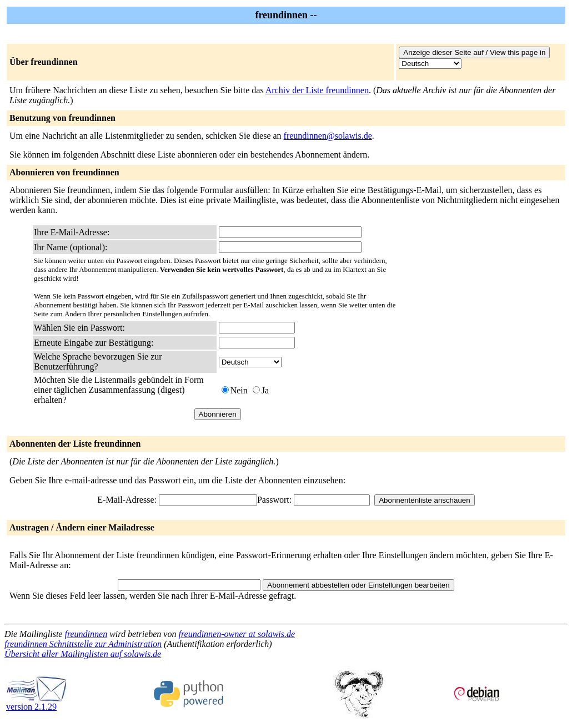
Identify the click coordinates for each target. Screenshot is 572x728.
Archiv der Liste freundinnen (317, 90)
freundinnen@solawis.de (328, 136)
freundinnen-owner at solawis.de (237, 634)
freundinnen (86, 634)
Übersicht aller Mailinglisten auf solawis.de (83, 654)
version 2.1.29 (37, 703)
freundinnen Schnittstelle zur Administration (83, 644)
